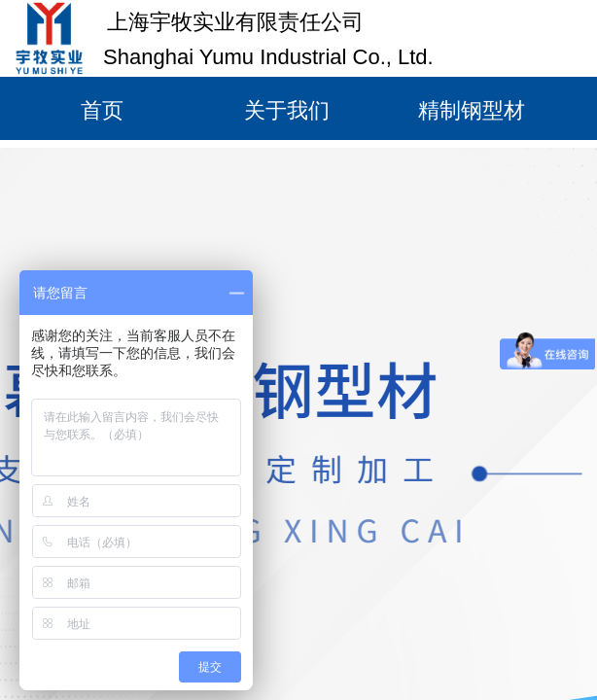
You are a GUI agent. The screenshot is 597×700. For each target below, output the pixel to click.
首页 (102, 110)
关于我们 (287, 110)
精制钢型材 (472, 110)
